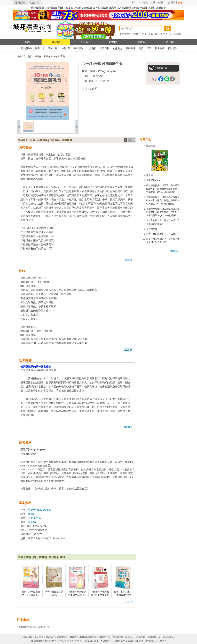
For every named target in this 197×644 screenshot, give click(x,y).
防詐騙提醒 (118, 637)
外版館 (84, 42)
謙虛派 (150, 175)
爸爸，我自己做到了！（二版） (162, 234)
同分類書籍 (40, 557)
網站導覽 (61, 637)
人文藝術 (92, 48)
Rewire (169, 34)
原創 (142, 34)
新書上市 (40, 48)
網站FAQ (50, 637)
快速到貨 (34, 3)
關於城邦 (28, 637)
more (174, 251)
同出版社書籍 (57, 557)
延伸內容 (42, 140)
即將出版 (53, 48)
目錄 (33, 140)
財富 (157, 34)
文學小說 (66, 48)
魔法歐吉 (151, 146)
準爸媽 (32, 522)
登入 (134, 2)
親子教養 (160, 48)
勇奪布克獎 (125, 34)
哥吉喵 (177, 34)
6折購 (160, 2)
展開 (128, 260)
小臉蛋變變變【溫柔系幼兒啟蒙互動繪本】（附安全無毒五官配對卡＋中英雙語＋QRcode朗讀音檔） (163, 212)
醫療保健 (130, 48)
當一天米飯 (152, 229)
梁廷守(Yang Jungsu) (103, 71)
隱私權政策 (104, 637)
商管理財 (79, 48)
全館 (27, 42)
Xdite (151, 34)
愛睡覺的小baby (154, 180)
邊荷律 (135, 34)
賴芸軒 (32, 514)
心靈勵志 (117, 48)
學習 (149, 48)
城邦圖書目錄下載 (88, 637)
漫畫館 (141, 42)
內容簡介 (23, 140)
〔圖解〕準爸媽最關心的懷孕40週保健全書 (100, 595)
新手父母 (98, 76)
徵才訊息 (39, 637)
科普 (141, 48)
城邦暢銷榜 (26, 48)
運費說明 (20, 3)
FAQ (48, 627)
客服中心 (130, 637)
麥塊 (163, 34)
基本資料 (67, 140)
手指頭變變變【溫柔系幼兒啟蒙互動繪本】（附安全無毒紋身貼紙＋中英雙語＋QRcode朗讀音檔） (163, 200)
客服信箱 (141, 637)
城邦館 (56, 42)
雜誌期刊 (173, 48)
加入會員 (143, 2)
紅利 (153, 2)
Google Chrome (55, 641)
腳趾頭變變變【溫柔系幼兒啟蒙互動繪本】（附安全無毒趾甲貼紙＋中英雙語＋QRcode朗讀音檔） (163, 189)
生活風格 (105, 48)
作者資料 (55, 140)
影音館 (170, 42)
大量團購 (72, 637)
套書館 (113, 42)
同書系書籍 (25, 557)
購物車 (176, 2)
